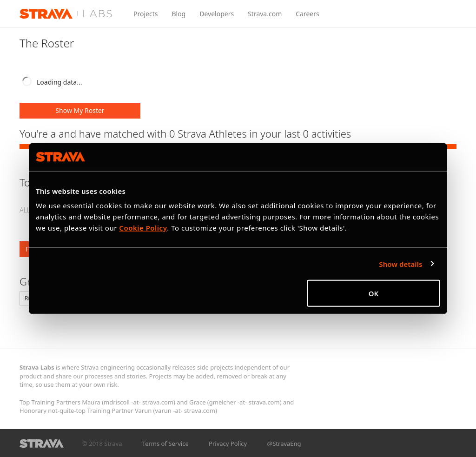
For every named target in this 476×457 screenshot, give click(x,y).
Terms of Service (165, 444)
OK (374, 293)
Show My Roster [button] (80, 110)
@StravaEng (284, 444)
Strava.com (265, 14)
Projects (145, 14)
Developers (217, 14)
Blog (178, 14)
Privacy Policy (228, 444)
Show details (400, 264)
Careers (307, 14)
